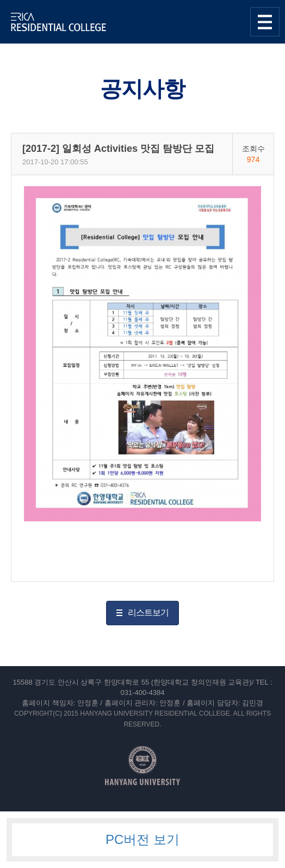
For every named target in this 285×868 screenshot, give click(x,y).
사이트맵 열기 (265, 22)
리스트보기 (148, 612)
